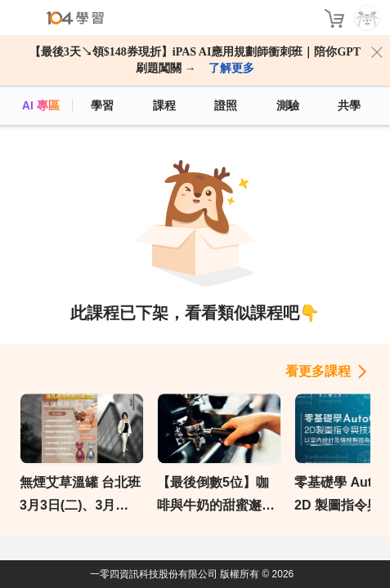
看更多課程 (318, 371)
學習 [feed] (102, 105)
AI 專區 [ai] (41, 105)
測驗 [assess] (288, 105)
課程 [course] (164, 105)
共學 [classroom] (349, 105)
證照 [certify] (226, 105)
